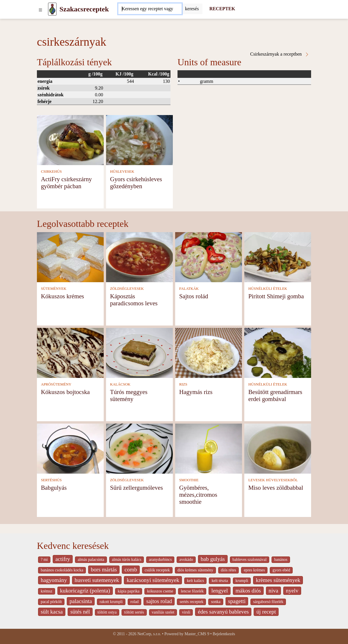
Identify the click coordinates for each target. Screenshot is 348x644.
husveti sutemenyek (97, 580)
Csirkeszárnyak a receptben (280, 54)
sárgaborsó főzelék (268, 602)
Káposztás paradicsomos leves (134, 300)
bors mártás (104, 570)
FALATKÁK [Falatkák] (189, 289)
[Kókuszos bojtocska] (70, 352)
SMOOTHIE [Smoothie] (189, 480)
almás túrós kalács (127, 560)
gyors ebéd (281, 570)
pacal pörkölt (51, 602)
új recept (266, 612)
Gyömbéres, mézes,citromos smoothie (198, 495)
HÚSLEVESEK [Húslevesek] (122, 172)
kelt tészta (220, 581)
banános (281, 560)
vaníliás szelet (163, 612)
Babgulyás (54, 488)
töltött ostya (107, 612)
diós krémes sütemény (195, 570)
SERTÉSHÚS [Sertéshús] (51, 480)
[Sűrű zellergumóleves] (139, 448)
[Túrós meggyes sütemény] (139, 352)
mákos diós (248, 591)
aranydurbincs (160, 560)
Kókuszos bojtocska (65, 392)
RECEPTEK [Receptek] (222, 9)
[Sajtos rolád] (209, 257)
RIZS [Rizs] (183, 384)
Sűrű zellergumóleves (137, 488)
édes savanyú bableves (223, 612)
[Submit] (192, 9)
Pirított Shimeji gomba (276, 296)
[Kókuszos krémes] (70, 257)
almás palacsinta (91, 560)
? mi (44, 560)
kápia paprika (129, 591)
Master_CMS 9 (197, 634)
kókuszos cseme (160, 591)
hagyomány (54, 580)
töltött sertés (134, 612)
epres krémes (254, 570)
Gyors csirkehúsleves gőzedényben (136, 183)
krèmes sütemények (278, 580)
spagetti (237, 601)
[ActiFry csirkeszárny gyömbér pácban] (70, 140)
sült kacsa (52, 612)
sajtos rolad (159, 601)
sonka (216, 602)
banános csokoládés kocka (62, 570)
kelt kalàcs (195, 581)
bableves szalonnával (250, 560)
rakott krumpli (111, 602)
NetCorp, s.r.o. (149, 634)
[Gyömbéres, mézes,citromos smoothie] (209, 448)
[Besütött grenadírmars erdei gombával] (278, 352)
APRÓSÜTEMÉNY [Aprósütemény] (56, 384)
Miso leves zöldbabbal (276, 488)
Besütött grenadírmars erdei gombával (275, 395)
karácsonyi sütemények (153, 580)
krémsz (47, 591)
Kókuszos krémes (63, 296)
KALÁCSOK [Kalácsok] (120, 384)
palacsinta (81, 601)
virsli (186, 612)
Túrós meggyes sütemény (129, 395)
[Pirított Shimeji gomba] (278, 257)
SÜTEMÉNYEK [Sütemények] (54, 289)
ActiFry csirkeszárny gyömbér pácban (66, 183)
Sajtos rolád (194, 296)
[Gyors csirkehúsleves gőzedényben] (139, 140)
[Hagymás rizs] (209, 352)
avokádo (186, 560)
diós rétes (228, 570)
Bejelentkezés (224, 634)
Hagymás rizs (196, 392)
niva (273, 591)
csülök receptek (157, 570)
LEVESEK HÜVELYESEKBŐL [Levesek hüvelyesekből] (273, 480)
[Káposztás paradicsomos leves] (139, 257)
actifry (63, 559)
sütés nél (80, 612)
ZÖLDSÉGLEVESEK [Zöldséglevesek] (127, 289)
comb (131, 570)
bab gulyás (213, 559)
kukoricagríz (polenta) (85, 591)
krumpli (242, 581)
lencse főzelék (192, 591)
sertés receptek (191, 602)
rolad (134, 602)
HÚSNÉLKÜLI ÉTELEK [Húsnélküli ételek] (268, 289)
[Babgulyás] (70, 448)
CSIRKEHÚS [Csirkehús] (51, 172)
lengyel (219, 591)
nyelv (292, 591)
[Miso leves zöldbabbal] (278, 448)
